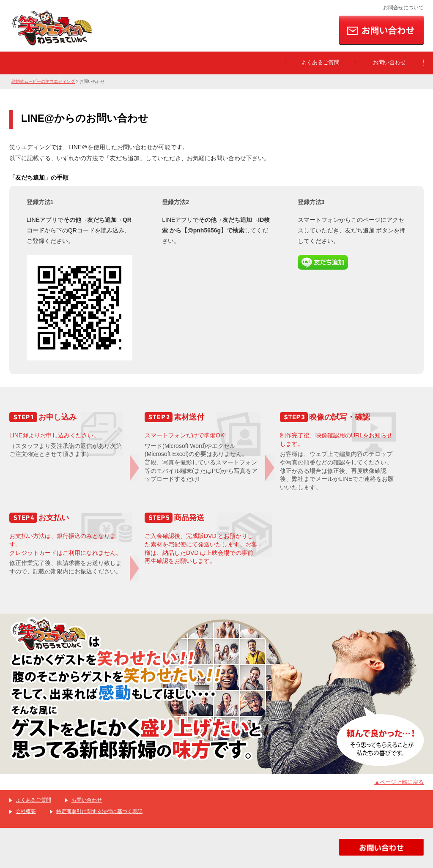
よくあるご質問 (320, 62)
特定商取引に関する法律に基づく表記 (99, 811)
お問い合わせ (389, 62)
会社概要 (26, 811)
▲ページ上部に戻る (399, 782)
